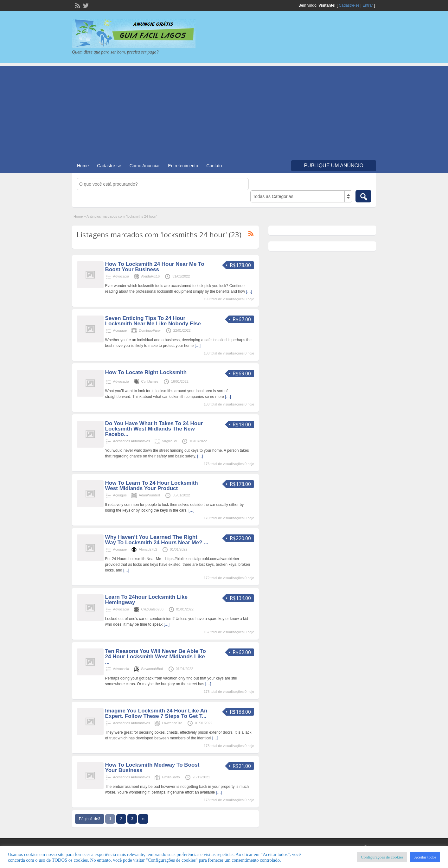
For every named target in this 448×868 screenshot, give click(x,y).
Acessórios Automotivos (132, 441)
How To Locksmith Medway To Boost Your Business (152, 768)
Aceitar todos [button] (425, 857)
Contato (214, 166)
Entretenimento (183, 166)
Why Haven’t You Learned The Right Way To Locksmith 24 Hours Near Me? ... (157, 540)
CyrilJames (150, 381)
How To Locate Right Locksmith (146, 372)
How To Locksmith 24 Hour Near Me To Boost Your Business (155, 267)
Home (83, 166)
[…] (249, 291)
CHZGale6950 (152, 609)
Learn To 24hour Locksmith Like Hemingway (146, 600)
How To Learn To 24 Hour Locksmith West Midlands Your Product (152, 486)
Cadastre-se (349, 5)
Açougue (120, 330)
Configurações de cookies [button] (382, 857)
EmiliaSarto (171, 777)
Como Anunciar (145, 166)
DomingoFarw (150, 330)
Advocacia (121, 276)
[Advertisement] (224, 111)
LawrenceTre (172, 723)
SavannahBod (152, 669)
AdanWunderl (149, 495)
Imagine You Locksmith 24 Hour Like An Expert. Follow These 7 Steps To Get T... (156, 713)
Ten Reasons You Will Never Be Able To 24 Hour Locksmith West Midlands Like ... (156, 657)
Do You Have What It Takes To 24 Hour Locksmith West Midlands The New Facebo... (154, 429)
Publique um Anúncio (334, 166)
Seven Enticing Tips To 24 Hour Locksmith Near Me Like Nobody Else (153, 321)
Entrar (368, 5)
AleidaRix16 (150, 276)
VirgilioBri (169, 441)
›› (143, 819)
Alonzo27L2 (148, 549)
